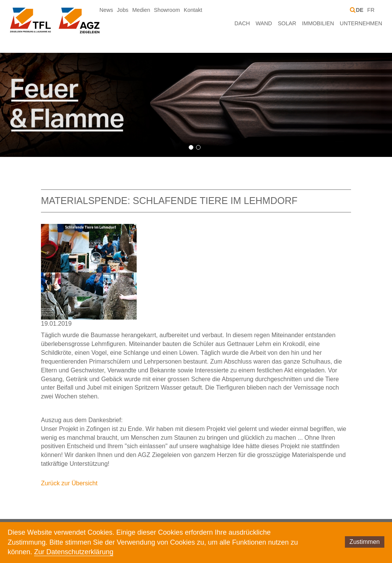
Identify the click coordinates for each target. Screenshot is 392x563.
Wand (264, 23)
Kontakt (193, 10)
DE (359, 10)
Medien (141, 10)
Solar (287, 23)
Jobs (122, 10)
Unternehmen (361, 23)
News (106, 10)
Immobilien (318, 23)
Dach (242, 23)
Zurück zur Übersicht (69, 483)
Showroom (167, 10)
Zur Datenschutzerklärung (74, 552)
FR (371, 10)
